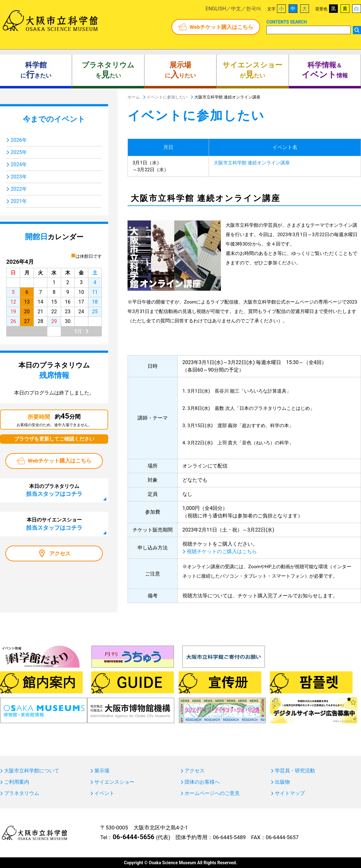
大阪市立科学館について (32, 771)
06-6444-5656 (133, 837)
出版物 (282, 782)
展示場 (102, 771)
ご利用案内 (17, 782)
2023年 (19, 177)
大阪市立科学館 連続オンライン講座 (252, 163)
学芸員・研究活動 (295, 771)
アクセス (60, 553)
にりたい (180, 70)
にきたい (36, 70)
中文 (236, 9)
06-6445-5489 (229, 837)
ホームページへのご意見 (212, 793)
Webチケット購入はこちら (221, 27)
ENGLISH (216, 9)
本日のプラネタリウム (54, 490)
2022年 (19, 189)
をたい (108, 70)
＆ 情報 (325, 70)
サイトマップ (290, 793)
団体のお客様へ (202, 782)
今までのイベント (54, 119)
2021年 (19, 201)
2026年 (19, 140)
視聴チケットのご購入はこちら (222, 551)
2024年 (19, 164)
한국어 (254, 9)
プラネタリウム (22, 793)
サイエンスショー (114, 782)
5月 (78, 331)
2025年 (19, 152)
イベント (104, 793)
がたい (252, 70)
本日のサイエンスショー (54, 524)
